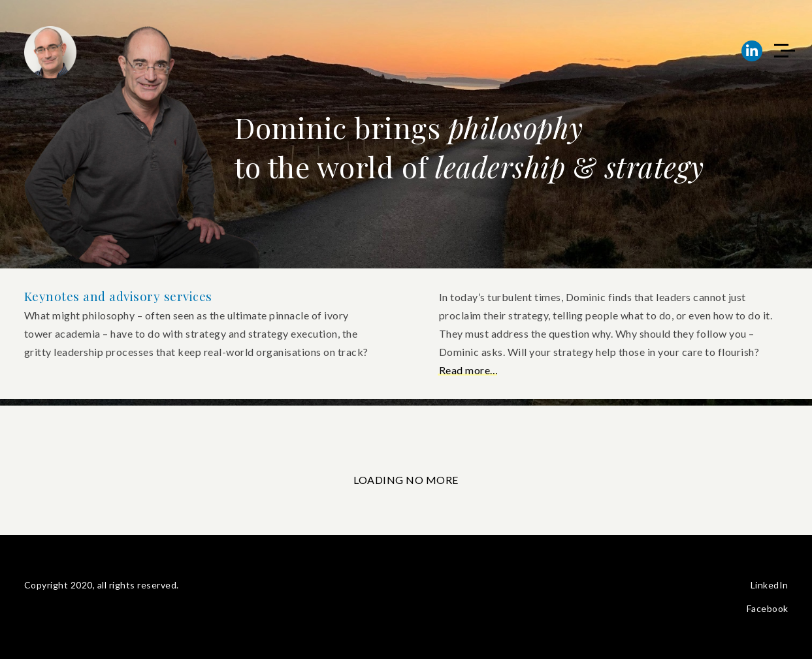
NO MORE (432, 480)
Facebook (768, 608)
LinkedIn (770, 585)
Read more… (469, 370)
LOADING (380, 480)
